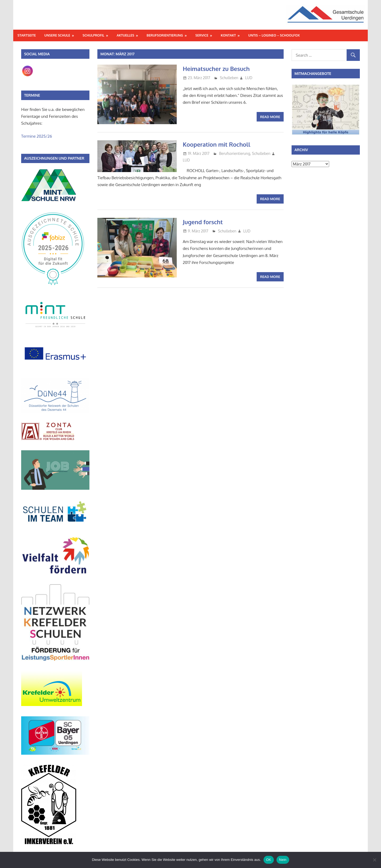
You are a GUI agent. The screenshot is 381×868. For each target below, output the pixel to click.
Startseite (27, 35)
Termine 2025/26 (37, 136)
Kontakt (228, 35)
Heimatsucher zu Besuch (216, 69)
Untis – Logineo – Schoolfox (274, 35)
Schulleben (229, 78)
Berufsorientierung (165, 35)
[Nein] (374, 860)
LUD (249, 78)
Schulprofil (93, 35)
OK (269, 860)
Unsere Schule (57, 35)
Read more (270, 117)
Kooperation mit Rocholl (217, 144)
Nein (283, 860)
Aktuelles (125, 35)
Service (202, 35)
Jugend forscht (203, 222)
